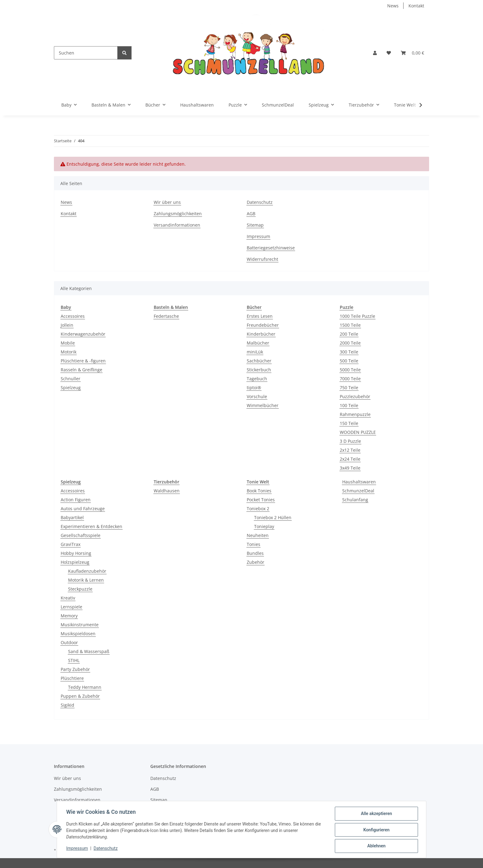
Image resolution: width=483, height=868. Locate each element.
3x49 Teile (350, 468)
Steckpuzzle (80, 589)
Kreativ (68, 598)
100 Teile (349, 405)
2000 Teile (350, 343)
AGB (251, 214)
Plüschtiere (72, 678)
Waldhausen (167, 491)
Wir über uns (167, 202)
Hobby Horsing (76, 553)
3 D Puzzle (350, 441)
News (393, 6)
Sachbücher (259, 361)
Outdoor (69, 642)
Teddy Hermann (85, 687)
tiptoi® (254, 388)
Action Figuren (76, 500)
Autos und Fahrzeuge (83, 509)
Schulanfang (355, 500)
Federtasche (166, 316)
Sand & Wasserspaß (89, 651)
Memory (69, 616)
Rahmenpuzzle (355, 414)
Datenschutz (106, 849)
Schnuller (71, 379)
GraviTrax (71, 544)
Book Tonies (259, 491)
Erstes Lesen (260, 316)
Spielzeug (71, 388)
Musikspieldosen (78, 634)
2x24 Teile (350, 459)
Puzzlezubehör (355, 396)
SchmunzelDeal (358, 491)
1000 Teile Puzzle (357, 316)
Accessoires (73, 316)
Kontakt (416, 6)
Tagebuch (257, 379)
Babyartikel (72, 517)
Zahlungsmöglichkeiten (178, 214)
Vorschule (257, 396)
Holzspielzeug (75, 562)
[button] (375, 53)
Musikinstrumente (80, 625)
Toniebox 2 (258, 509)
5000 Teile (350, 370)
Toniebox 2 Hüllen (273, 517)
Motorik (69, 352)
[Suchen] (86, 53)
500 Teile (349, 361)
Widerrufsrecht (262, 259)
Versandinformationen (177, 225)
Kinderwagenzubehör (83, 334)
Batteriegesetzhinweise (271, 248)
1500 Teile (350, 325)
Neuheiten (258, 535)
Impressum (78, 849)
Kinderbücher (261, 334)
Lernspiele (71, 607)
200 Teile (349, 334)
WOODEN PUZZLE (358, 432)
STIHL (74, 660)
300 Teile (349, 352)
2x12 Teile (350, 450)
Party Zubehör (75, 669)
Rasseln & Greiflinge (81, 370)
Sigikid (67, 705)
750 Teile (349, 388)
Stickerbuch (259, 370)
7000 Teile (350, 379)
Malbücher (258, 343)
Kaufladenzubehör (87, 571)
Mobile (68, 343)
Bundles (255, 553)
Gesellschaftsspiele (81, 535)
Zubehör (256, 562)
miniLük (255, 352)
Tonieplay (264, 526)
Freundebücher (263, 325)
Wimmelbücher (263, 405)
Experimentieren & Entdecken (91, 526)
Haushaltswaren (359, 482)
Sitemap (255, 225)
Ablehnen (376, 846)
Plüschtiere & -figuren (83, 361)
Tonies (254, 544)
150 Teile (349, 423)
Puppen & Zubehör (80, 696)
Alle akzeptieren (376, 814)
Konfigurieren (376, 830)
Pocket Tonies (261, 500)
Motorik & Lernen (86, 580)
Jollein (67, 325)
